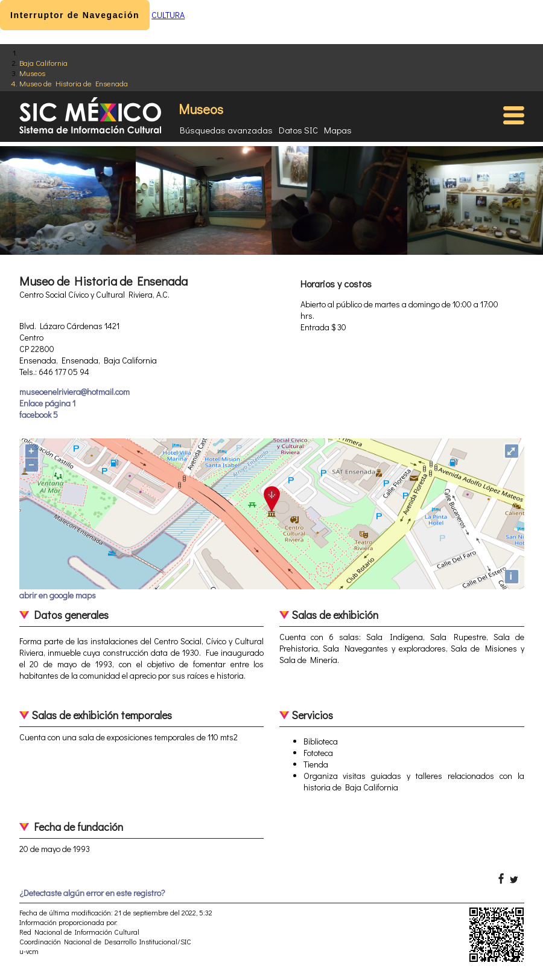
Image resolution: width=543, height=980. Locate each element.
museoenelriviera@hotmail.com (75, 392)
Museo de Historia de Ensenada (74, 83)
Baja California (43, 62)
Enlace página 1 (47, 403)
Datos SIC (298, 130)
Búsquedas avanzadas (226, 130)
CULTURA (168, 15)
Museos (32, 73)
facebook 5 (39, 415)
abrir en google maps (58, 595)
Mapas (338, 130)
